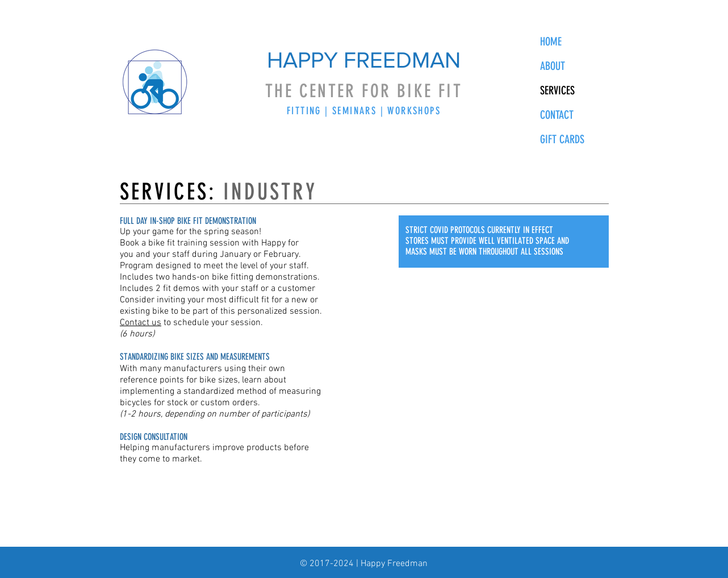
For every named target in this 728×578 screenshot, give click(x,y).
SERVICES (557, 90)
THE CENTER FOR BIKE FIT (364, 91)
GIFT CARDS (562, 139)
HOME (551, 41)
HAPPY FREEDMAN (364, 60)
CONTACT (557, 115)
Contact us (141, 323)
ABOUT (553, 66)
